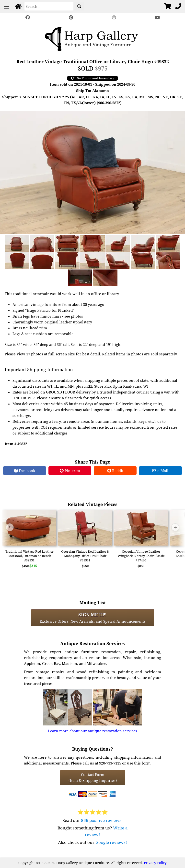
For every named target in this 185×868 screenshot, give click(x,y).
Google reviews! (111, 842)
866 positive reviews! (102, 820)
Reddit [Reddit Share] (115, 471)
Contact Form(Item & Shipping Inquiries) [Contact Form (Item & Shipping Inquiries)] (93, 777)
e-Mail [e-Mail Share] (160, 471)
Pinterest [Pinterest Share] (70, 471)
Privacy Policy (155, 863)
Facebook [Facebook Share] (25, 471)
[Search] (49, 6)
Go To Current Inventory (92, 78)
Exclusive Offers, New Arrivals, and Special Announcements (93, 618)
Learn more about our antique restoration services (92, 731)
